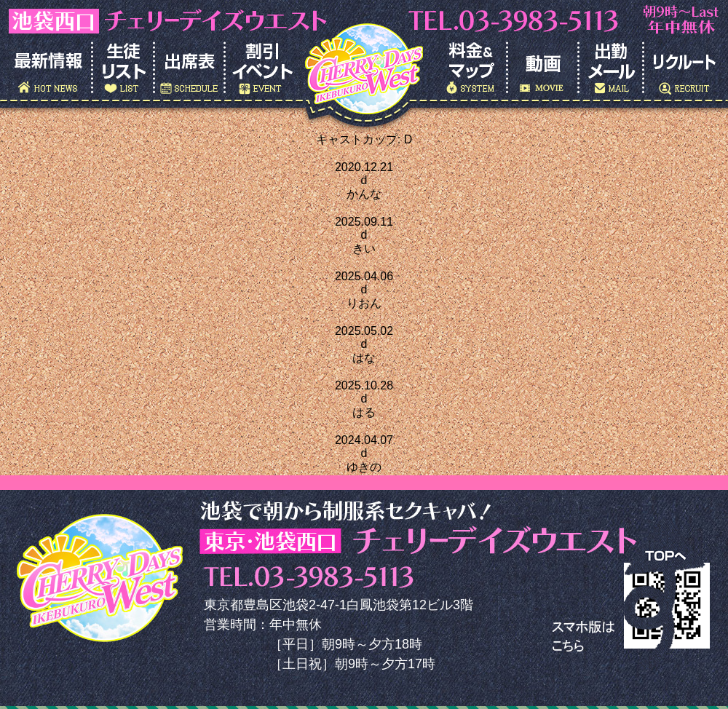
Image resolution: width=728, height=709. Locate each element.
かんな (364, 194)
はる (364, 412)
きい (364, 249)
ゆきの (364, 467)
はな (364, 358)
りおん (364, 303)
